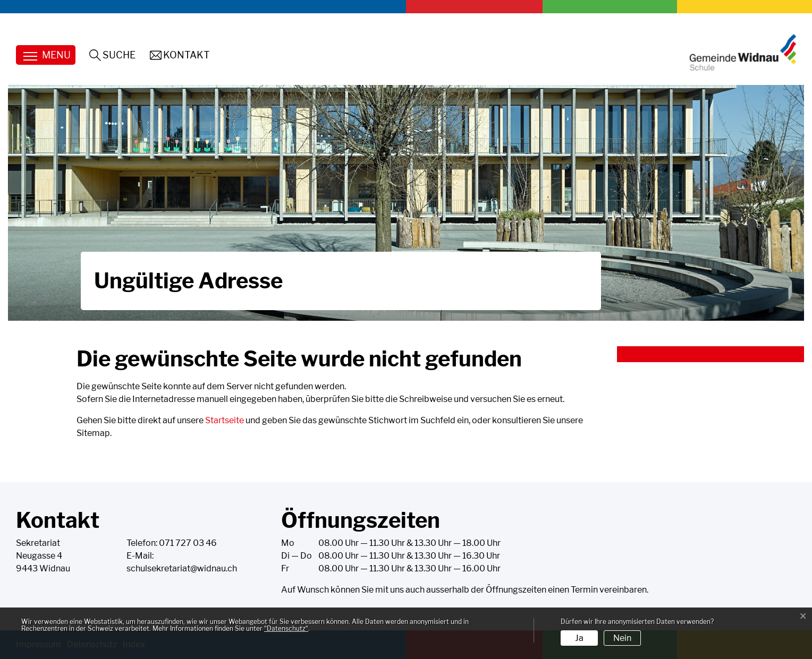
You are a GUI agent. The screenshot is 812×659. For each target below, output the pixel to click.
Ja (579, 638)
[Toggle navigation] (46, 55)
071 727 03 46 (188, 543)
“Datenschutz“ (286, 628)
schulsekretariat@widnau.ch (182, 568)
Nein (622, 638)
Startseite (225, 420)
